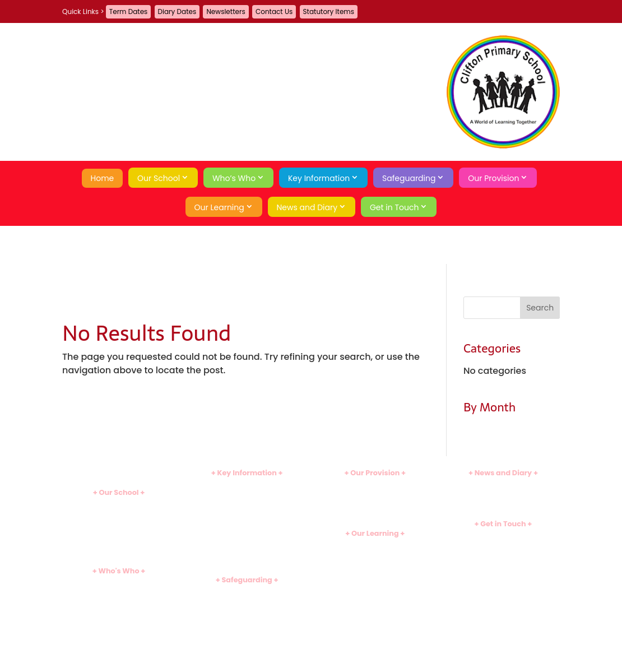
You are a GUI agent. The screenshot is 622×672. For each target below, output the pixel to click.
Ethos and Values (119, 514)
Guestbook (503, 546)
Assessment (375, 583)
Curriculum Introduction (375, 546)
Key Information (319, 178)
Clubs (375, 486)
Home (103, 178)
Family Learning (375, 514)
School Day (119, 524)
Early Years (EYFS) (375, 564)
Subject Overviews (375, 555)
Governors (119, 621)
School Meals (375, 504)
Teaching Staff (119, 602)
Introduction (119, 505)
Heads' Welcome (119, 584)
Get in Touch (394, 207)
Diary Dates (177, 11)
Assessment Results (247, 514)
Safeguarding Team (247, 602)
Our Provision (493, 178)
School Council (119, 630)
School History (119, 552)
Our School (159, 178)
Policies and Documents (247, 486)
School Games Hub (375, 574)
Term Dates (129, 11)
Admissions (247, 495)
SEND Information (247, 523)
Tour (119, 542)
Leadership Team (119, 593)
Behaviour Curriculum (247, 648)
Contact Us (274, 11)
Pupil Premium (247, 532)
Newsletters (226, 11)
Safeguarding (409, 178)
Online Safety (247, 620)
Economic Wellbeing (247, 639)
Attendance (119, 533)
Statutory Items (329, 11)
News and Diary (307, 207)
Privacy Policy (503, 574)
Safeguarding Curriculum (247, 611)
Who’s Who (234, 178)
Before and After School (375, 495)
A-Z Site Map (503, 565)
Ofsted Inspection (247, 504)
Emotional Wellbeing (247, 630)
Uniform (247, 551)
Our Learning (219, 207)
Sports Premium (247, 542)
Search (503, 594)
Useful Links (375, 592)
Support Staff (119, 612)
